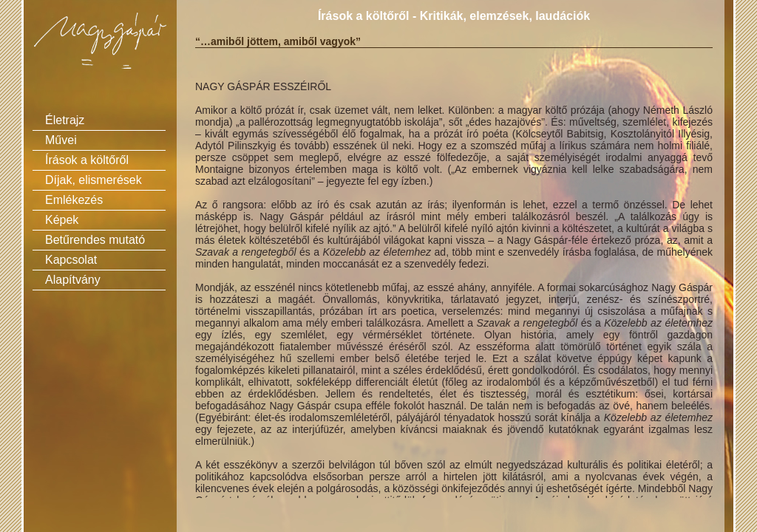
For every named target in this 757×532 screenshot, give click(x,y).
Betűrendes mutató (95, 240)
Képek (62, 220)
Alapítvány (73, 280)
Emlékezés (74, 200)
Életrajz (65, 120)
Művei (61, 140)
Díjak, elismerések (94, 180)
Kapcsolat (71, 260)
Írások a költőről (87, 160)
